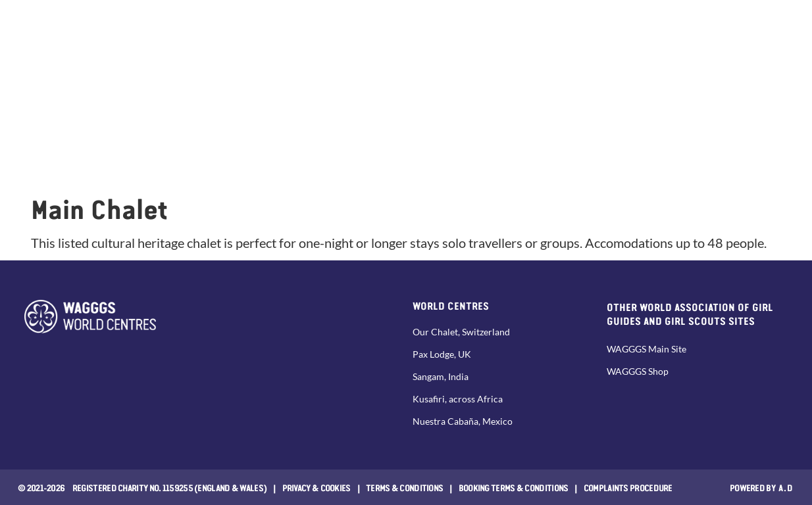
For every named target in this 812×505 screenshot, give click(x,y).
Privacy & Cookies (317, 487)
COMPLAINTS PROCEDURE (628, 487)
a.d (786, 487)
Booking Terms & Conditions (514, 487)
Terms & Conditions (404, 487)
